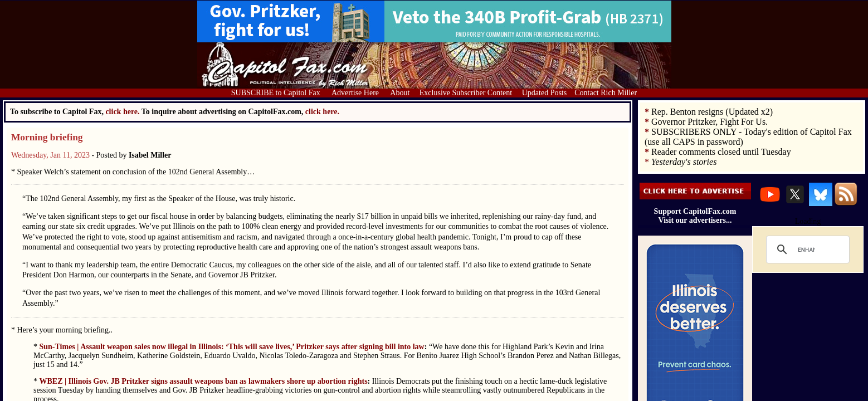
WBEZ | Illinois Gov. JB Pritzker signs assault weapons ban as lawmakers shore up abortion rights (204, 381)
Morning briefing (47, 137)
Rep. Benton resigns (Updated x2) (712, 112)
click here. (322, 112)
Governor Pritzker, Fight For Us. (709, 122)
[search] (806, 250)
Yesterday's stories (684, 162)
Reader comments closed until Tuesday (721, 152)
